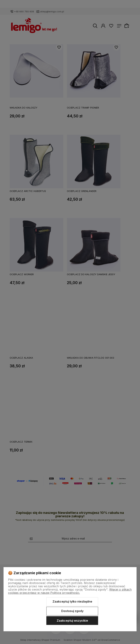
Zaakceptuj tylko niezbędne (72, 601)
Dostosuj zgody (72, 611)
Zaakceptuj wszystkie (72, 621)
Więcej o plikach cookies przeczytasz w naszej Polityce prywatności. (70, 591)
